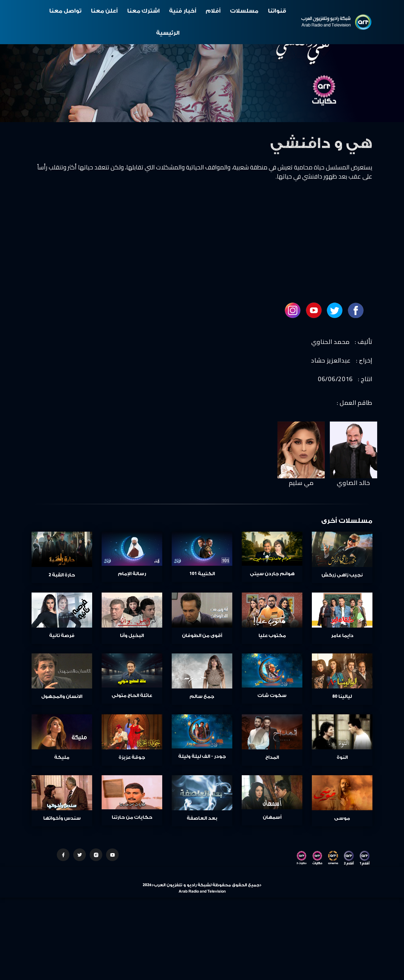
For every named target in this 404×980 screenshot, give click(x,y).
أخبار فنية (183, 11)
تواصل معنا (65, 11)
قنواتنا (277, 11)
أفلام (213, 11)
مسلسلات (244, 11)
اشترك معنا (143, 11)
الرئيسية (168, 33)
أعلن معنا (104, 11)
